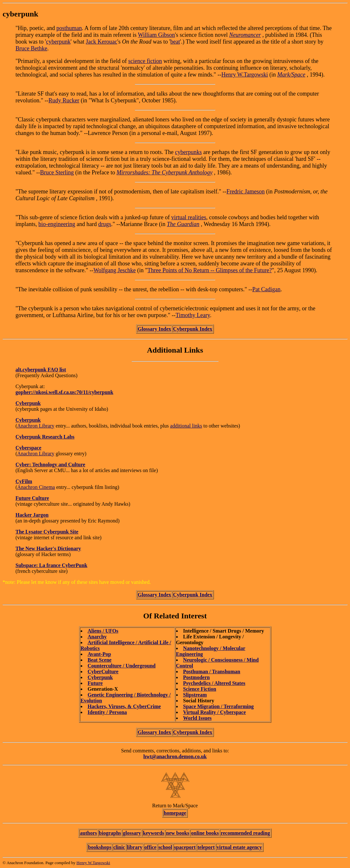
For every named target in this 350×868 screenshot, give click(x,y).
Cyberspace (28, 448)
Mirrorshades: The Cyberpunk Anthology (164, 172)
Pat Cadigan (266, 289)
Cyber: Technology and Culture (50, 465)
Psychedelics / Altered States (214, 683)
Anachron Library (36, 426)
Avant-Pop (100, 654)
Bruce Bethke (31, 48)
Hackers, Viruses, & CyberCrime (124, 706)
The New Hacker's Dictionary (48, 548)
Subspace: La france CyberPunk (51, 565)
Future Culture (32, 498)
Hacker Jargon (32, 515)
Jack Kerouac (101, 42)
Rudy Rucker (64, 100)
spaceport (185, 847)
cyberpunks (188, 152)
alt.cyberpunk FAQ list (41, 370)
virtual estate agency (239, 847)
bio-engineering (57, 224)
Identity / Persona (107, 712)
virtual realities (189, 217)
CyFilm (24, 481)
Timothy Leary (193, 315)
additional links (186, 426)
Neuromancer (245, 35)
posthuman (69, 28)
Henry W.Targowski (245, 75)
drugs (105, 224)
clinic (119, 847)
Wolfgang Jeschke (115, 270)
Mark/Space (291, 75)
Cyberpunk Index (193, 329)
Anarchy (97, 637)
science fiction (145, 61)
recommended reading (245, 833)
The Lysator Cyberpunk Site (47, 532)
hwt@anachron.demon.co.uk (175, 756)
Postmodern (197, 677)
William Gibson (157, 35)
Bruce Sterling (57, 172)
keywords (154, 833)
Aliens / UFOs (103, 631)
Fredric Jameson (245, 191)
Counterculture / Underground (122, 666)
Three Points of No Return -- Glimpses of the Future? (210, 270)
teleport (206, 847)
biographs (110, 833)
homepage (175, 813)
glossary (132, 833)
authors (88, 833)
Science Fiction (200, 689)
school (165, 847)
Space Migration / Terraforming (219, 706)
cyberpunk (58, 42)
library (135, 847)
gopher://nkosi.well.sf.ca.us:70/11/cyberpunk (64, 392)
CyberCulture (103, 672)
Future (95, 683)
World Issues (197, 718)
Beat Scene (100, 660)
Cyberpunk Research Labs (45, 437)
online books (205, 833)
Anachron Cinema (36, 487)
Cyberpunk (28, 403)
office (150, 847)
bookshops (100, 847)
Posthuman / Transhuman (212, 672)
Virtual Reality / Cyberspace (215, 712)
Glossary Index (155, 329)
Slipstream (195, 695)
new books (178, 833)
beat (175, 42)
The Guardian (183, 224)
